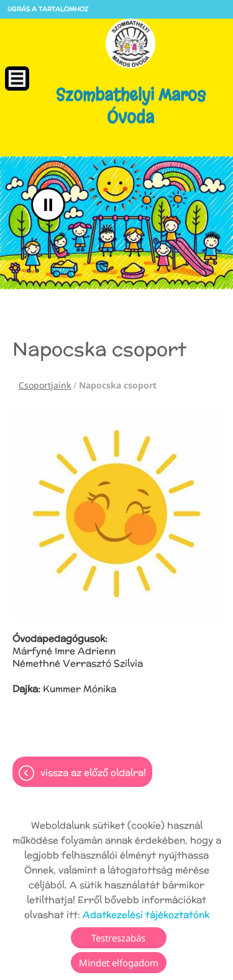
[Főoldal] (130, 43)
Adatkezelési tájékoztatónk (146, 915)
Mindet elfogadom (119, 963)
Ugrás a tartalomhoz (48, 9)
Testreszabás (118, 938)
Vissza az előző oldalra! (93, 772)
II (48, 205)
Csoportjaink (45, 385)
